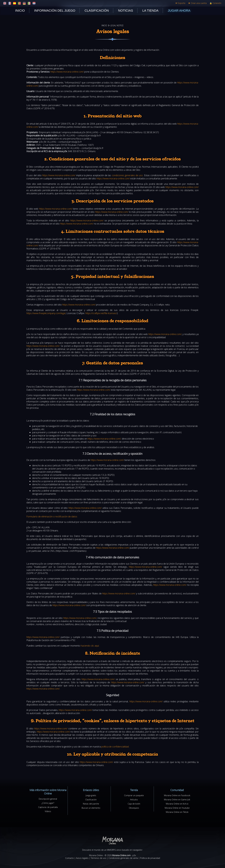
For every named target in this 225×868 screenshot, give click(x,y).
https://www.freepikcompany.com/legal (46, 313)
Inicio (20, 11)
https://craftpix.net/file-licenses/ (101, 313)
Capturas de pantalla (48, 807)
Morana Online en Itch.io (177, 804)
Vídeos (48, 811)
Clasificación (97, 11)
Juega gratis (91, 795)
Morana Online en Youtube (177, 808)
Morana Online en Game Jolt (177, 800)
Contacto (69, 858)
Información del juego (55, 11)
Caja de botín (134, 804)
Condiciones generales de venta (123, 858)
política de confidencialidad (115, 747)
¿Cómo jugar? (48, 803)
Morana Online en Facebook (177, 795)
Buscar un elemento (91, 808)
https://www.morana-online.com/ (67, 72)
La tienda (150, 11)
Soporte (180, 3)
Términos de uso (99, 858)
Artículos (134, 800)
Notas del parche (91, 804)
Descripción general (48, 799)
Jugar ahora (179, 11)
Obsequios (134, 808)
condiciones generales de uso (127, 175)
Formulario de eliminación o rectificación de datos (52, 516)
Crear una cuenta (197, 3)
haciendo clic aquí (90, 646)
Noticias (126, 11)
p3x (134, 855)
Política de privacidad (150, 858)
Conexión (215, 3)
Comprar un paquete (134, 795)
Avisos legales (82, 858)
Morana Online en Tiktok (177, 812)
